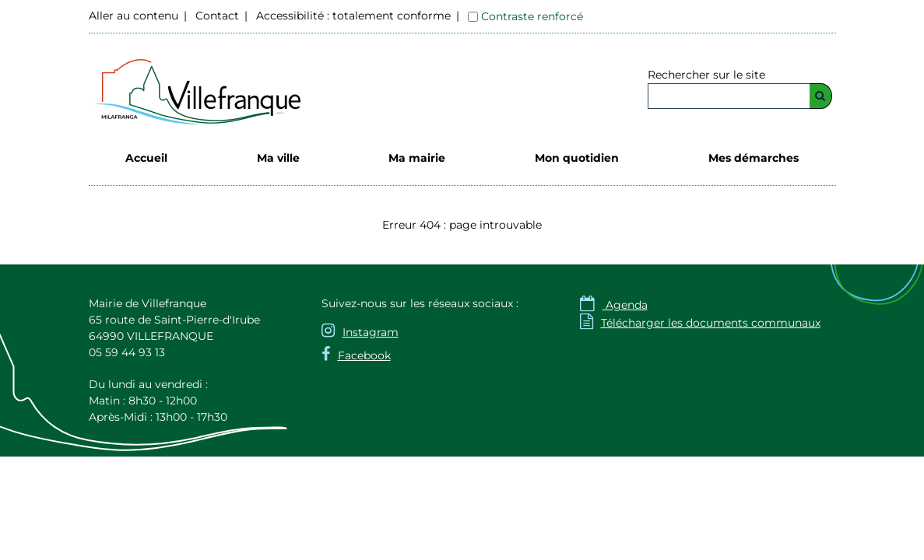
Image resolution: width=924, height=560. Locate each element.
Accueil (146, 158)
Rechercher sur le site (706, 75)
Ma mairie (417, 158)
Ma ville (278, 158)
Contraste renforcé (532, 16)
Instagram (371, 332)
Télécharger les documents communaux (700, 323)
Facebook (364, 355)
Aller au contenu (134, 16)
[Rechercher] (821, 96)
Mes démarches (754, 158)
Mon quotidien (577, 158)
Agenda (614, 305)
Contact (217, 16)
